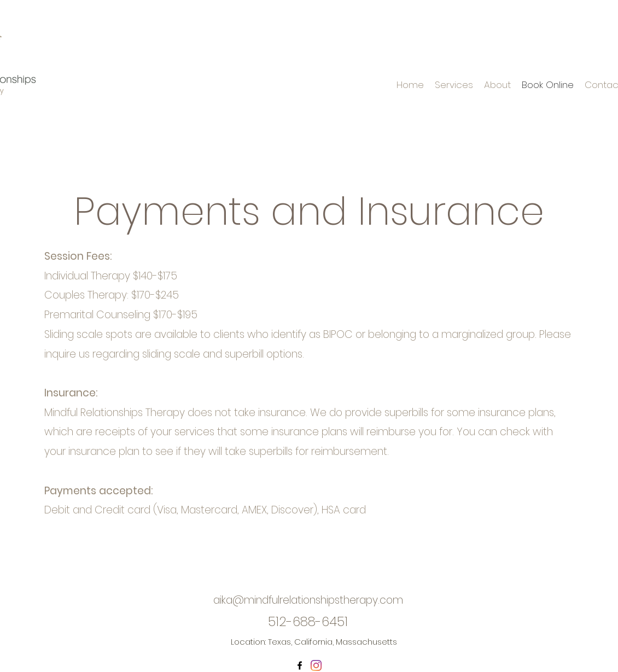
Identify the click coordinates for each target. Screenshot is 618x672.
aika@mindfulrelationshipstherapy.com (308, 600)
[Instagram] (316, 665)
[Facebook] (300, 665)
